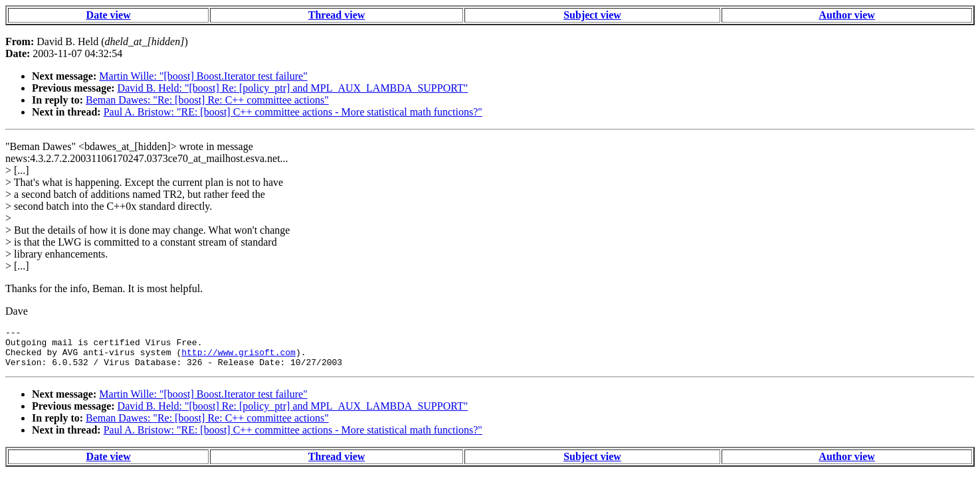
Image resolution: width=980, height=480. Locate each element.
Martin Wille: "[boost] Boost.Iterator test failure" (203, 76)
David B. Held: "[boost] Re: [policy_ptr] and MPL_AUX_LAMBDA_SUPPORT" (293, 88)
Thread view (337, 15)
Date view (109, 15)
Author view (847, 15)
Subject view (592, 15)
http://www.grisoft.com (239, 358)
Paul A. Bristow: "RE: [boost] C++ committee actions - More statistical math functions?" (293, 112)
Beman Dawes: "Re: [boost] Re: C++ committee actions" (207, 100)
